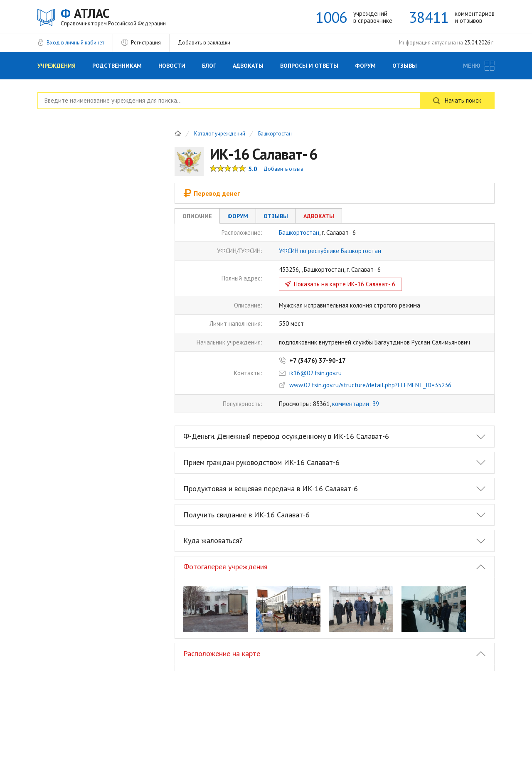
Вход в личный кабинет (75, 43)
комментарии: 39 (356, 404)
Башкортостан (275, 134)
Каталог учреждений (220, 134)
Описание (197, 216)
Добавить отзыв (283, 169)
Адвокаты (248, 66)
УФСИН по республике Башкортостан (330, 251)
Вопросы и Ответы (309, 66)
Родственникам (117, 66)
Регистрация (146, 43)
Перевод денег (212, 193)
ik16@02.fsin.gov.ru (315, 373)
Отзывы (405, 66)
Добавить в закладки (204, 43)
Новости (172, 66)
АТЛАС (113, 16)
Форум (365, 66)
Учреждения (57, 66)
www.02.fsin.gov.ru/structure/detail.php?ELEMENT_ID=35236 (370, 385)
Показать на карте (345, 284)
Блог (209, 66)
